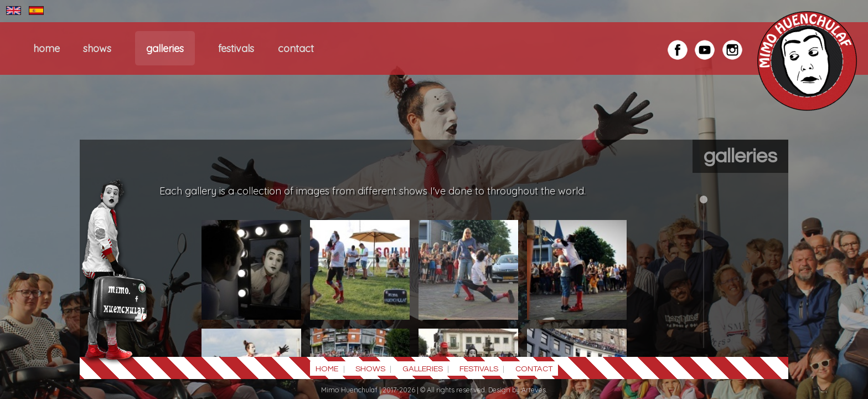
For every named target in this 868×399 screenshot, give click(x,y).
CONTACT (296, 48)
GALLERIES (165, 48)
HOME (46, 48)
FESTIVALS (236, 48)
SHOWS (97, 48)
